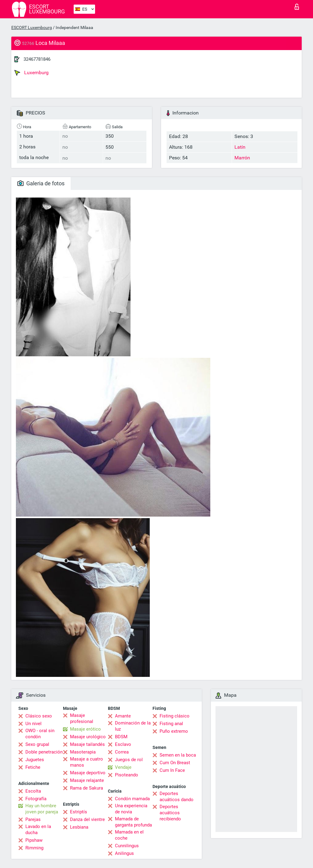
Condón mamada (132, 799)
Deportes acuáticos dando (177, 797)
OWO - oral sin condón (40, 734)
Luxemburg (31, 73)
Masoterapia (83, 752)
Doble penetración (44, 752)
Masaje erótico (85, 729)
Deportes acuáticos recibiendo (170, 813)
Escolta (33, 791)
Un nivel (33, 724)
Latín (240, 147)
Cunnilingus (127, 846)
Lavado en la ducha (38, 830)
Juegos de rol (129, 760)
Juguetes (35, 760)
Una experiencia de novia (131, 809)
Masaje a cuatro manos (87, 762)
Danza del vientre (87, 819)
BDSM (121, 737)
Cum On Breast (175, 763)
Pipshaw (34, 840)
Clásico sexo (39, 716)
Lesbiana (79, 827)
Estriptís (79, 812)
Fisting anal (171, 724)
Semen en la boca (178, 755)
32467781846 (37, 59)
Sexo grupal (37, 744)
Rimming (34, 848)
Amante (123, 716)
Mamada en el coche (129, 835)
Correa (122, 752)
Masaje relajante (87, 780)
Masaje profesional (82, 718)
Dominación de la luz (133, 726)
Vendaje (123, 767)
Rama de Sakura (87, 788)
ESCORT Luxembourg (32, 27)
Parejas (33, 819)
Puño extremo (174, 731)
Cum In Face (172, 770)
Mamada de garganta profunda (133, 822)
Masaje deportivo (88, 773)
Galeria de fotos (41, 183)
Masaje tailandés (87, 744)
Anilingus (124, 853)
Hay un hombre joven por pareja (42, 809)
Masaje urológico (88, 737)
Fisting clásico (175, 716)
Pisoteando (127, 775)
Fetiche (33, 767)
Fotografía (36, 799)
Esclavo (123, 744)
